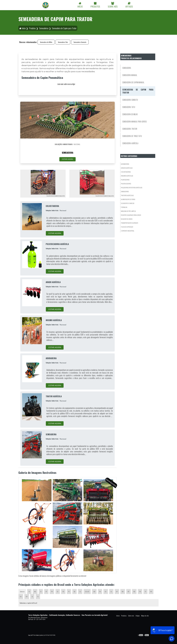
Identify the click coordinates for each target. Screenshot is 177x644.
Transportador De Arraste (130, 223)
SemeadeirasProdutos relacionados (131, 57)
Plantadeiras (125, 180)
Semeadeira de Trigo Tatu (132, 136)
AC (106, 592)
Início (118, 616)
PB (140, 592)
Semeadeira (127, 68)
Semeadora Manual (130, 75)
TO (38, 597)
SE (32, 597)
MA (123, 592)
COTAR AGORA (67, 159)
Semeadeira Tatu (63, 42)
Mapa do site (145, 616)
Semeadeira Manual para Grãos (135, 122)
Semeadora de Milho (46, 42)
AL (111, 592)
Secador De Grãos (127, 219)
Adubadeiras (125, 164)
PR (52, 592)
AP (117, 592)
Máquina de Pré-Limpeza (128, 211)
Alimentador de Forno (128, 199)
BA (74, 592)
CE (80, 592)
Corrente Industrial (128, 231)
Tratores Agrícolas (127, 195)
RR (27, 597)
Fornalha (124, 207)
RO (21, 597)
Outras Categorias (129, 156)
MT (129, 592)
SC (58, 592)
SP (46, 592)
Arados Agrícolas (127, 168)
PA (100, 592)
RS (63, 592)
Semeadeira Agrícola (130, 143)
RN (151, 592)
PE (69, 592)
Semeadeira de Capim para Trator (138, 91)
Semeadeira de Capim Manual (133, 82)
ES (41, 592)
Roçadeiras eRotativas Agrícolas (132, 188)
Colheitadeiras (126, 172)
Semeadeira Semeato (80, 42)
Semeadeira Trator (130, 129)
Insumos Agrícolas (127, 176)
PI (145, 592)
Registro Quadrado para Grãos (131, 215)
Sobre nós (131, 616)
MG (35, 592)
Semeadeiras (125, 191)
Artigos (138, 616)
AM (94, 592)
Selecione (22, 592)
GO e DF (87, 592)
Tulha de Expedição (127, 227)
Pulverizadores (126, 184)
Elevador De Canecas (128, 203)
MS (134, 592)
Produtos (124, 616)
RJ (29, 592)
